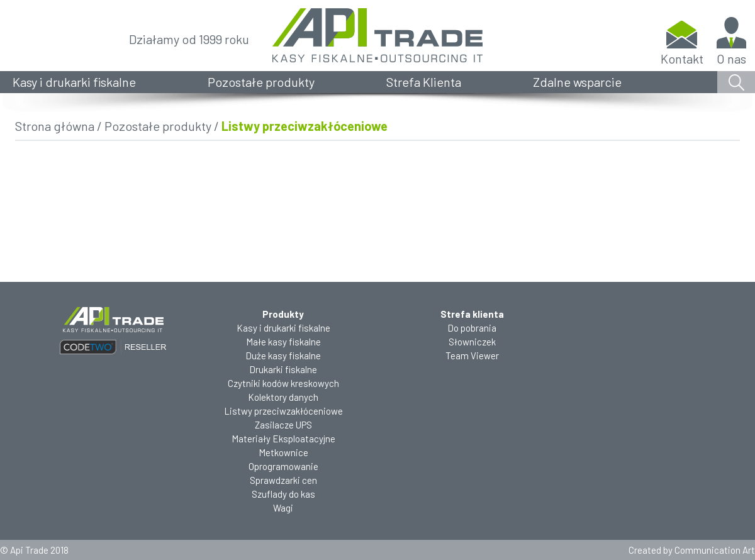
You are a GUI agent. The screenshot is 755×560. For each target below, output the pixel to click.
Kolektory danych (283, 397)
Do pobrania (472, 328)
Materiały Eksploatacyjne (283, 439)
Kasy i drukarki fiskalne (74, 82)
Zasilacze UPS (283, 425)
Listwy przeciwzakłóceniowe (283, 411)
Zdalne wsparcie (577, 82)
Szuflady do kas (283, 494)
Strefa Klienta (424, 82)
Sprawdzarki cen (283, 480)
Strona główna (55, 126)
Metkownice (283, 452)
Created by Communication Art (692, 550)
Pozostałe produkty (261, 82)
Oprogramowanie (283, 466)
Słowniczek (472, 342)
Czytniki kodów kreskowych (283, 383)
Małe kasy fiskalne (283, 342)
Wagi (283, 508)
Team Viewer (472, 356)
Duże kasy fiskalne (283, 356)
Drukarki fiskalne (283, 369)
